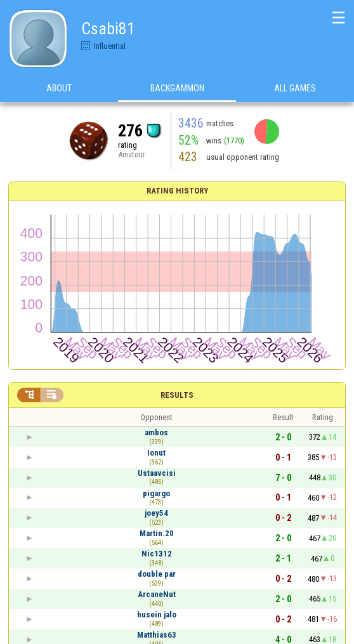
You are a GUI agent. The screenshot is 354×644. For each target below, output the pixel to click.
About (59, 88)
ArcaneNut (157, 594)
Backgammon (177, 88)
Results (177, 395)
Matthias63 (157, 635)
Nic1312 (157, 554)
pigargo (156, 493)
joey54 (156, 513)
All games (295, 88)
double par (157, 574)
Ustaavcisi (157, 473)
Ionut (156, 453)
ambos (156, 432)
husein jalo (157, 614)
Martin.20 (157, 533)
